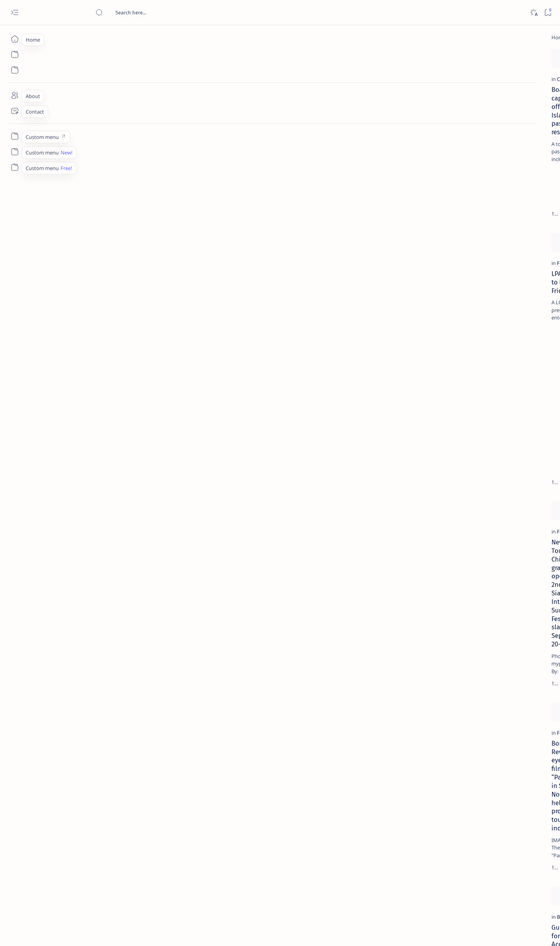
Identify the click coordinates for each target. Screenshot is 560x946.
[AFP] (308, 125)
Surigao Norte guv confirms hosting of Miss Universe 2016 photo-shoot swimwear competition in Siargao (485, 277)
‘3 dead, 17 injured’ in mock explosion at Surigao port (481, 320)
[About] (15, 95)
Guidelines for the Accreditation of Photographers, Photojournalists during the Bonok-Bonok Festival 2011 (106, 802)
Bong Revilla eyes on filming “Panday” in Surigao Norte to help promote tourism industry (106, 639)
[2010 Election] (513, 368)
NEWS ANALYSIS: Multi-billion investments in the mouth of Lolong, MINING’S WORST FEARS (352, 144)
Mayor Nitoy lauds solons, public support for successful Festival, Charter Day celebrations (231, 477)
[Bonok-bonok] (320, 620)
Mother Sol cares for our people (220, 298)
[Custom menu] (15, 136)
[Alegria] (471, 211)
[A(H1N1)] (456, 388)
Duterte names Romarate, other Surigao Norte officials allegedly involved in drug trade (489, 230)
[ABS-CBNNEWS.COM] (456, 407)
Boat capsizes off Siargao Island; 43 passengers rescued (102, 140)
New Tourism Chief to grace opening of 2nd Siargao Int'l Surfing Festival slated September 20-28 (108, 477)
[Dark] (533, 13)
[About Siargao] (513, 388)
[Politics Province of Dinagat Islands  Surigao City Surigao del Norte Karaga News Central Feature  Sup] (456, 368)
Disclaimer (461, 470)
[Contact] (15, 111)
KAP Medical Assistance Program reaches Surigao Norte (222, 635)
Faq (509, 470)
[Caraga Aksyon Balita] (204, 288)
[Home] (15, 39)
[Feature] (65, 288)
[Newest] (59, 891)
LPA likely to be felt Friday (88, 298)
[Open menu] (15, 13)
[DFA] (309, 783)
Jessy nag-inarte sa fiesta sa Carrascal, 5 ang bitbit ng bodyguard (483, 188)
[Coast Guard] (70, 125)
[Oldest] (398, 891)
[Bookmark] (548, 13)
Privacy (489, 470)
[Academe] (513, 407)
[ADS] (456, 426)
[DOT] (471, 254)
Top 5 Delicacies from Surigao (485, 132)
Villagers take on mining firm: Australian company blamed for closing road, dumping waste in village (356, 307)
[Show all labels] (447, 445)
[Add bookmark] (158, 56)
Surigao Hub (84, 931)
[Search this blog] (154, 12)
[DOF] (185, 125)
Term (436, 470)
